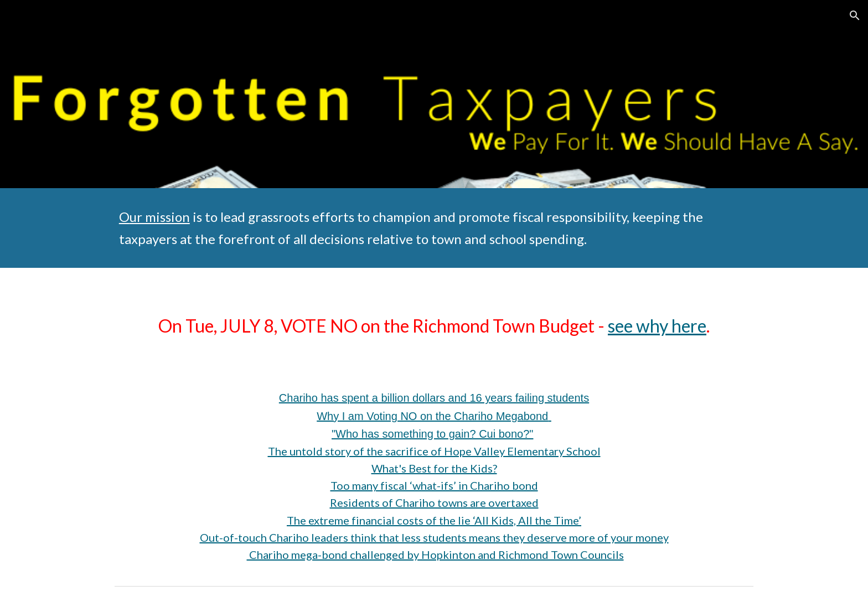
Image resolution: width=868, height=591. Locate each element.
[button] (855, 15)
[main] (434, 228)
